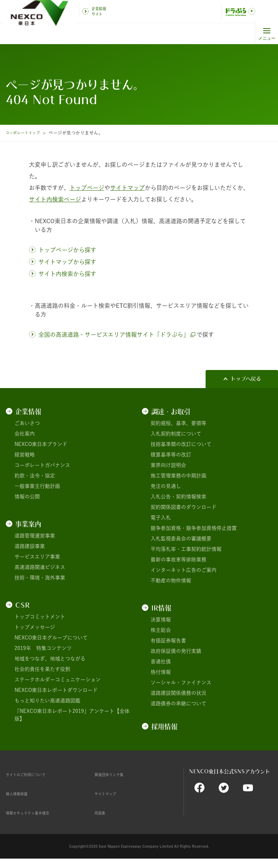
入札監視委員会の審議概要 (181, 539)
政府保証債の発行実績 (176, 651)
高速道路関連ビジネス (40, 567)
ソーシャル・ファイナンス (181, 682)
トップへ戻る (246, 379)
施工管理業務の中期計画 (178, 476)
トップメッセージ (35, 627)
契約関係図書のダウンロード (184, 507)
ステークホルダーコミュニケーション (58, 680)
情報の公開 (27, 497)
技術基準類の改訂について (181, 444)
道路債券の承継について (178, 703)
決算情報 (161, 620)
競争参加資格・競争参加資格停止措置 (194, 528)
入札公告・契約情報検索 (178, 497)
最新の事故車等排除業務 (178, 559)
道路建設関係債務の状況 (178, 693)
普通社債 (161, 661)
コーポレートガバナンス (42, 465)
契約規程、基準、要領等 (178, 423)
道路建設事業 (30, 546)
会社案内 (25, 434)
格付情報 (161, 672)
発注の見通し (166, 486)
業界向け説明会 (168, 465)
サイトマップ (110, 793)
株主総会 (161, 630)
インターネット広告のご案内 (184, 570)
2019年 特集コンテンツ (43, 648)
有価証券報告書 (168, 641)
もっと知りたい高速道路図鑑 (47, 701)
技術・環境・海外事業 (40, 578)
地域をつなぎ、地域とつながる (50, 659)
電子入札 (161, 518)
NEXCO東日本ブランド (41, 444)
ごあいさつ (27, 423)
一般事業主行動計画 (37, 486)
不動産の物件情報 (171, 580)
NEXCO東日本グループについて (51, 638)
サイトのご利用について (34, 774)
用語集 (102, 813)
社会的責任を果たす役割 (42, 669)
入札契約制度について (176, 434)
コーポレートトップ (26, 133)
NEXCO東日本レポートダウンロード (56, 690)
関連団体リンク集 (115, 774)
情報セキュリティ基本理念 (36, 813)
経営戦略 (25, 455)
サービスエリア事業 (37, 557)
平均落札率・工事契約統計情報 (186, 549)
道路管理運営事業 (35, 536)
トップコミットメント (40, 617)
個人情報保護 (21, 793)
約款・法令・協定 (35, 476)
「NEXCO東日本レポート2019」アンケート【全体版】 (72, 715)
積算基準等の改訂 (171, 455)
